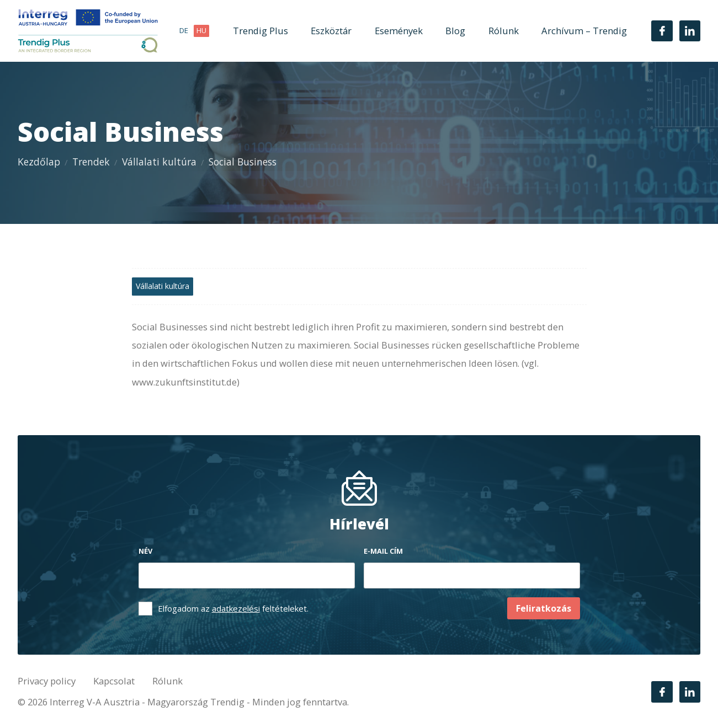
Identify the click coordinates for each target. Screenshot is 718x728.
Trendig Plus (260, 31)
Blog (455, 31)
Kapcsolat (114, 681)
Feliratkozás (544, 608)
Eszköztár (331, 31)
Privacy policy (47, 681)
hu (201, 30)
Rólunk (504, 31)
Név (145, 551)
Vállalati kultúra (159, 162)
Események (399, 31)
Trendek (91, 162)
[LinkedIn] (690, 31)
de (184, 30)
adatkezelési (236, 608)
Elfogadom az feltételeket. (233, 608)
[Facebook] (662, 31)
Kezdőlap (39, 162)
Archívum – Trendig (584, 31)
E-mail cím (383, 551)
